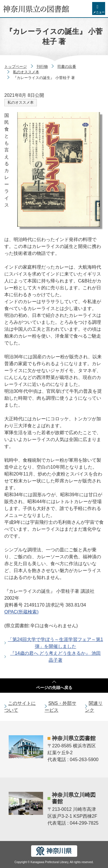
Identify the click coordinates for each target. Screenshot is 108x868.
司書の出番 (67, 67)
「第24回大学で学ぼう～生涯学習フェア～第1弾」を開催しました (55, 643)
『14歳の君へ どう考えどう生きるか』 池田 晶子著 (55, 657)
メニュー (99, 12)
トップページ (16, 67)
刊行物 (42, 67)
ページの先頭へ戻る (54, 688)
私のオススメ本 (26, 72)
